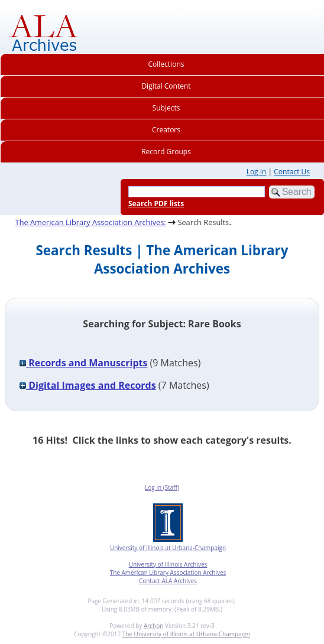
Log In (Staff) (162, 487)
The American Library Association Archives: (91, 222)
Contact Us (292, 172)
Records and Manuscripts (83, 363)
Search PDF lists (156, 204)
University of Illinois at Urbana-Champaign (168, 548)
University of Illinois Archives (168, 564)
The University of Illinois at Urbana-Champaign (186, 634)
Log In (257, 172)
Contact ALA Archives (168, 581)
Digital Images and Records (88, 385)
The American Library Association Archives (168, 573)
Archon (153, 626)
